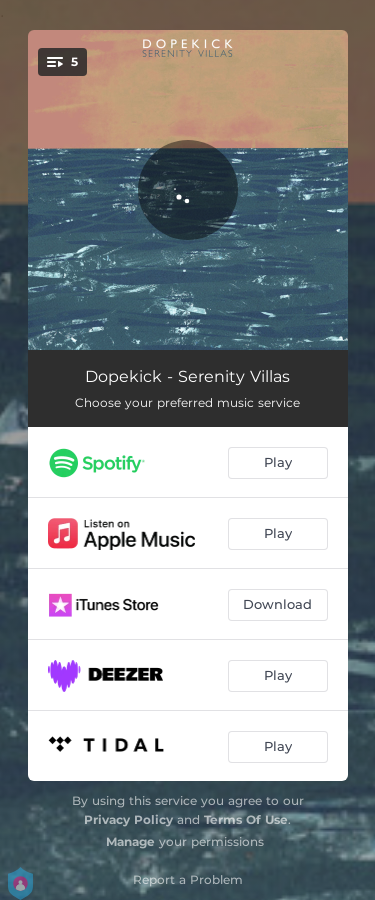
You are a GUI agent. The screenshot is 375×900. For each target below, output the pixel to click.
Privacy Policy (128, 819)
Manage (130, 841)
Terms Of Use (246, 819)
